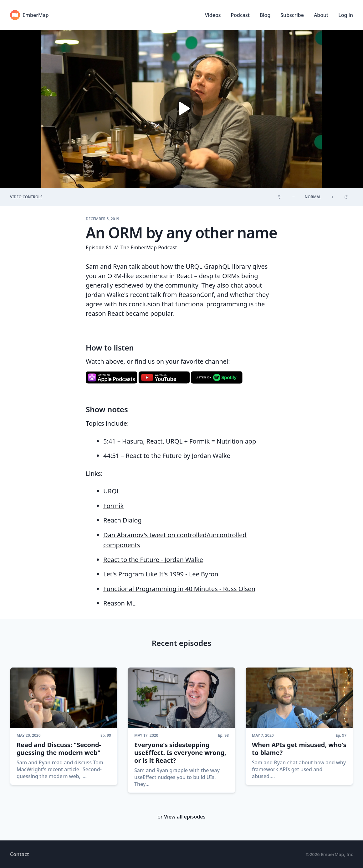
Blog (265, 15)
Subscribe (292, 15)
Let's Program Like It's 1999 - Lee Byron (161, 574)
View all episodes (185, 817)
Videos (213, 15)
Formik (113, 506)
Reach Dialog (123, 520)
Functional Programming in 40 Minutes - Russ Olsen (179, 589)
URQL (112, 491)
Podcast (240, 15)
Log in (346, 15)
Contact (20, 854)
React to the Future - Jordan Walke (153, 560)
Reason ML (119, 603)
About (321, 15)
